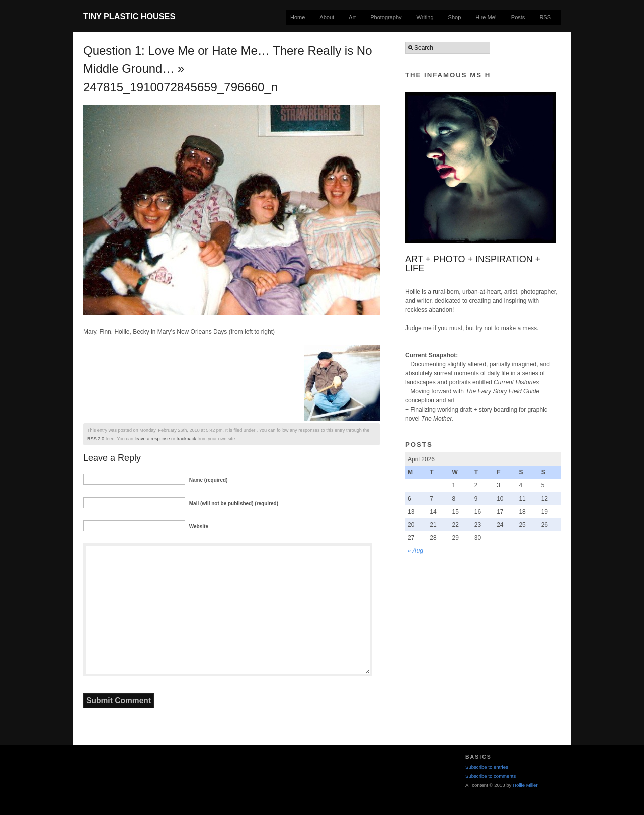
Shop (455, 17)
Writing (425, 17)
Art (352, 17)
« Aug (415, 551)
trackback (186, 439)
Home (298, 17)
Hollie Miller (525, 785)
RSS (545, 17)
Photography (386, 17)
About (327, 17)
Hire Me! (486, 17)
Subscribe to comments (491, 776)
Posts (518, 17)
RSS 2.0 (96, 439)
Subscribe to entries (487, 767)
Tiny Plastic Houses (129, 16)
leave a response (152, 439)
